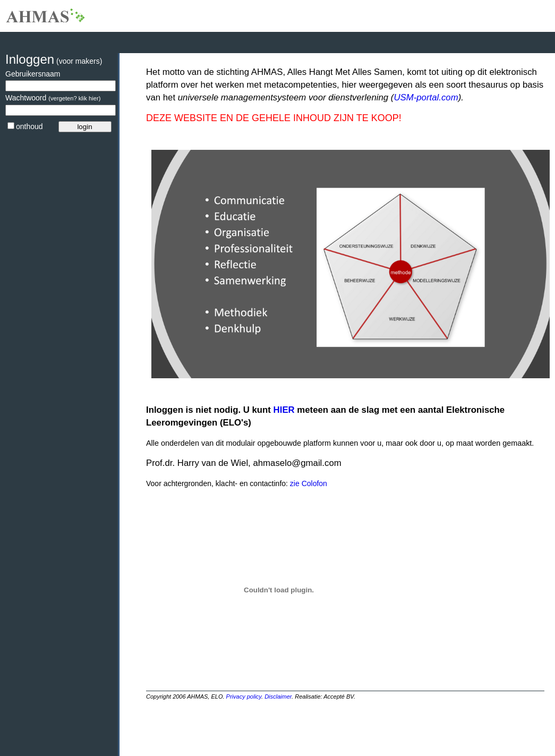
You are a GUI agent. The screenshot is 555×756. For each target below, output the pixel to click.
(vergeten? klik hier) (74, 98)
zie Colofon (308, 483)
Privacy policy (244, 696)
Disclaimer (278, 696)
